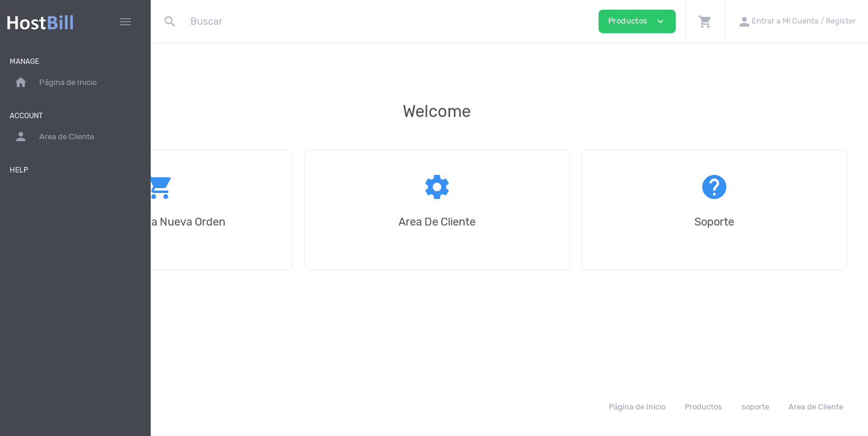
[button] (705, 21)
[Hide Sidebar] (125, 22)
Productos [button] (637, 21)
